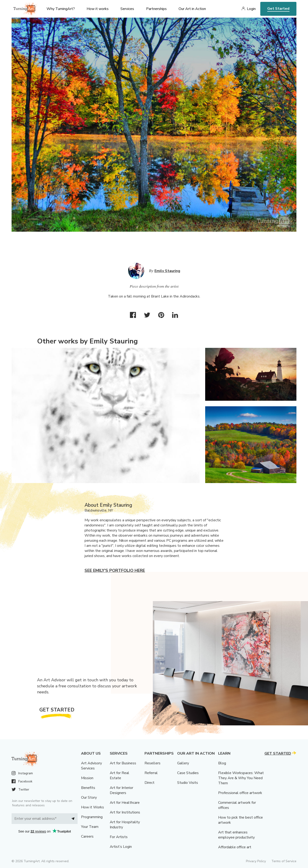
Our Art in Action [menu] (192, 9)
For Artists (119, 837)
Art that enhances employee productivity (236, 835)
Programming (92, 817)
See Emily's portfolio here (115, 570)
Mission (87, 778)
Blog (222, 763)
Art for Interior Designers (121, 790)
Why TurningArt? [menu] (61, 9)
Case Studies (188, 773)
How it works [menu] (98, 9)
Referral (151, 773)
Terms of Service (284, 861)
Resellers (152, 763)
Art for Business (123, 763)
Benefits (88, 788)
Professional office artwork (240, 793)
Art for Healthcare (125, 803)
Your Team (90, 827)
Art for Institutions (125, 812)
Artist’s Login (121, 847)
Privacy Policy (256, 861)
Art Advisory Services (91, 766)
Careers (87, 836)
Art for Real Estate (119, 775)
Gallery (183, 763)
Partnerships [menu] (156, 9)
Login (251, 9)
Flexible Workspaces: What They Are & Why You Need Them (241, 778)
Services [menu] (127, 9)
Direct (149, 783)
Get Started (278, 9)
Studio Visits (188, 783)
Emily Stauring (167, 271)
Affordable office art (235, 847)
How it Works (93, 807)
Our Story (89, 798)
